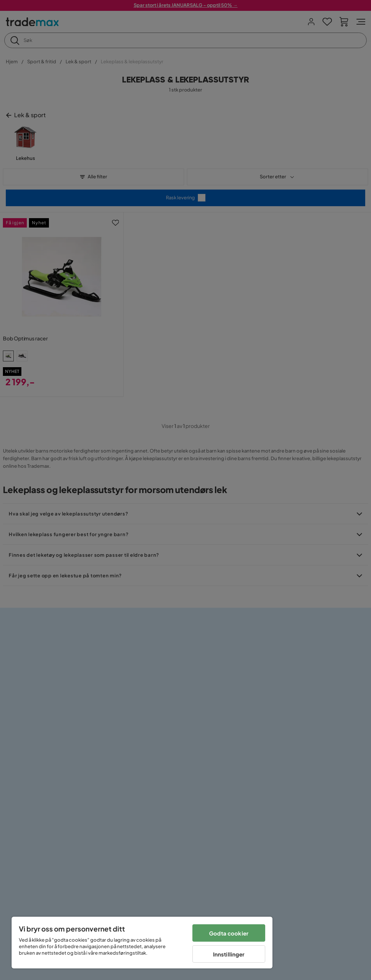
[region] (142, 943)
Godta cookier (229, 933)
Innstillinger (229, 954)
